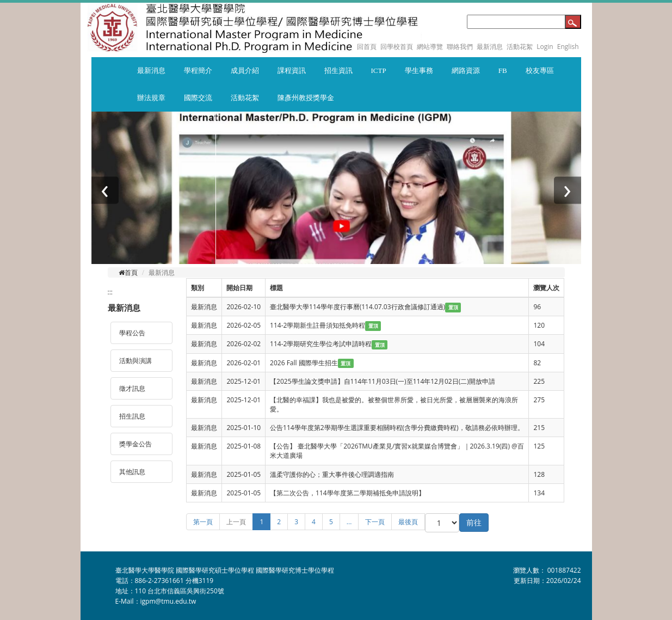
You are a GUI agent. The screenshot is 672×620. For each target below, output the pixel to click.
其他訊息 (132, 472)
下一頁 (375, 522)
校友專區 (540, 70)
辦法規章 (151, 98)
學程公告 (132, 333)
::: (110, 292)
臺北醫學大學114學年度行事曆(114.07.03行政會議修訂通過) (357, 307)
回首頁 (367, 47)
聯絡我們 (460, 47)
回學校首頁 (397, 47)
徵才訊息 (132, 388)
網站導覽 (430, 47)
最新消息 (490, 47)
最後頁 (408, 522)
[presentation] (105, 191)
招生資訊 (338, 70)
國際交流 (198, 98)
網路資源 (466, 70)
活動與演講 (135, 361)
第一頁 (203, 522)
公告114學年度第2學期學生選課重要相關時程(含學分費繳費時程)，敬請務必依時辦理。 (397, 428)
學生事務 (419, 70)
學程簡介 (198, 70)
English (568, 47)
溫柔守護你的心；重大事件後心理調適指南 (332, 474)
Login (545, 47)
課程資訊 (292, 70)
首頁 (128, 272)
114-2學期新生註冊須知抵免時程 (317, 325)
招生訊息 (132, 416)
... (349, 522)
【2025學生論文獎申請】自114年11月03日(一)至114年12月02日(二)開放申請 (383, 381)
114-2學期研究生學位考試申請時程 (321, 344)
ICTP (379, 70)
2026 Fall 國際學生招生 (304, 363)
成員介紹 (245, 70)
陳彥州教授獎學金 (306, 98)
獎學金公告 (135, 444)
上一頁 (236, 522)
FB (503, 70)
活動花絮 (520, 47)
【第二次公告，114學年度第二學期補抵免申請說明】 (347, 493)
